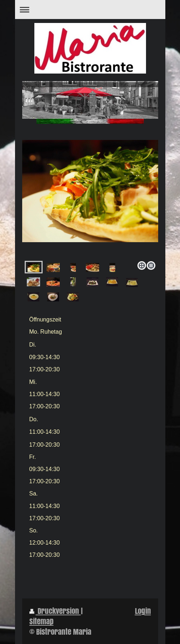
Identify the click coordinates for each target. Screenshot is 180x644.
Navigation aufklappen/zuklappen (90, 10)
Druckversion (55, 611)
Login (143, 611)
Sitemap (42, 621)
